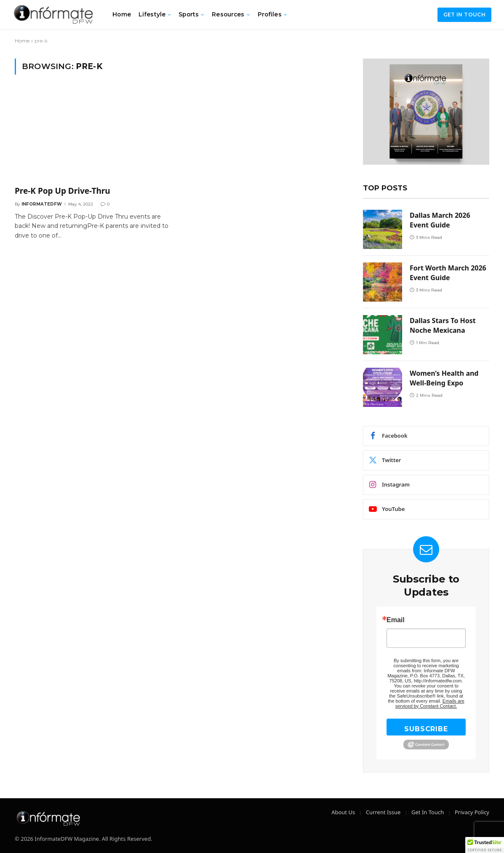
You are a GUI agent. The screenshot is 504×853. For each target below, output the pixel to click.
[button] (485, 845)
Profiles (270, 14)
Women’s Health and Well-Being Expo (444, 378)
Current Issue (383, 812)
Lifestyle (152, 14)
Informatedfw (42, 204)
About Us (343, 812)
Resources (228, 14)
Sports (189, 14)
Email (396, 620)
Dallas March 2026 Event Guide (440, 220)
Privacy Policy (472, 812)
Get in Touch (464, 15)
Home (122, 14)
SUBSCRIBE (426, 729)
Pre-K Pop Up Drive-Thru (63, 191)
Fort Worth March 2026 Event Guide (448, 273)
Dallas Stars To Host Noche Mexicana (443, 325)
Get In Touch (428, 812)
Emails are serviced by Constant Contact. (430, 703)
